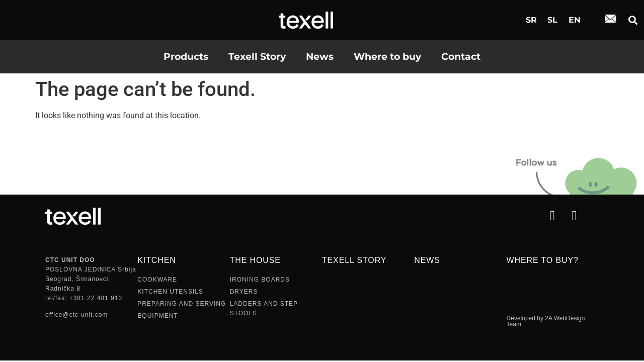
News (320, 57)
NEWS (427, 260)
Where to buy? (543, 260)
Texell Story (257, 57)
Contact (461, 57)
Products (186, 57)
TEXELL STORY (354, 260)
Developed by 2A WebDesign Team (546, 321)
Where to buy (387, 57)
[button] (633, 20)
